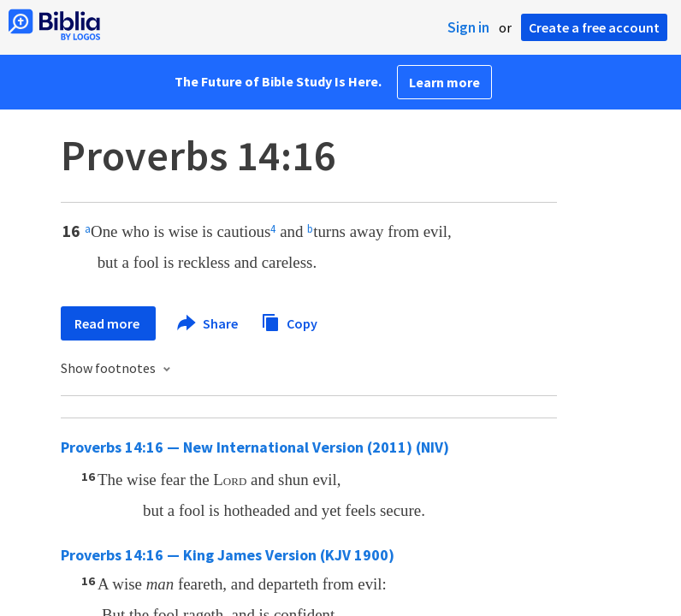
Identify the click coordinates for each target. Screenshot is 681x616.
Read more (108, 323)
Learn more (444, 82)
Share (208, 323)
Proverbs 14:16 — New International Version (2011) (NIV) (255, 447)
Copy (289, 321)
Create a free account (594, 27)
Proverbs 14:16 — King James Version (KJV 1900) (228, 555)
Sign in (468, 27)
